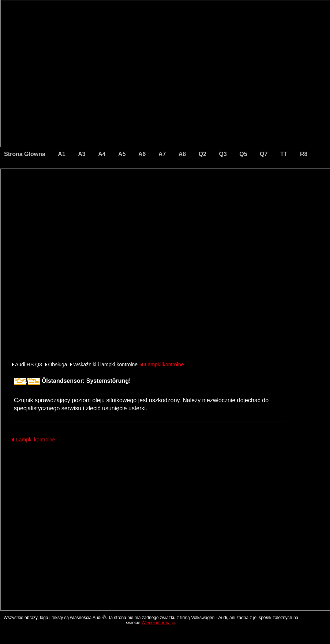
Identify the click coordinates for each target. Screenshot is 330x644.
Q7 (264, 154)
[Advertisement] (114, 200)
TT (284, 154)
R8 (304, 154)
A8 (182, 154)
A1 (61, 154)
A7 (162, 154)
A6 (142, 154)
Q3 (223, 154)
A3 (82, 154)
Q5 (243, 154)
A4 (102, 154)
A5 (122, 154)
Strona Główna (25, 154)
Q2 (202, 154)
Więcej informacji (158, 623)
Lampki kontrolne (164, 364)
